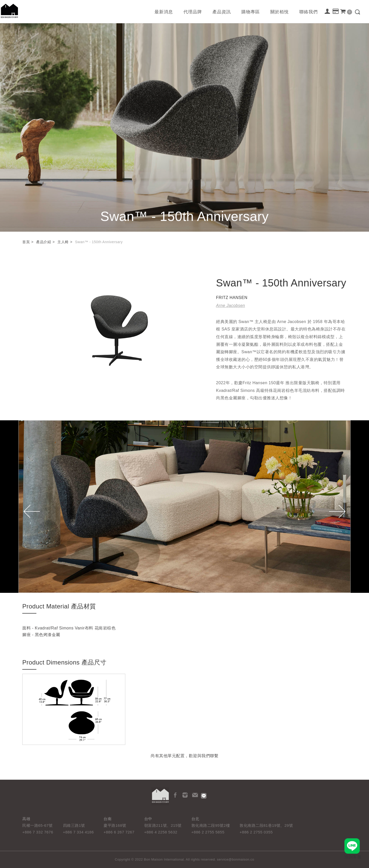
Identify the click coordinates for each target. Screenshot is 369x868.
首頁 (26, 242)
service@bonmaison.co (236, 859)
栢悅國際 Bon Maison (9, 11)
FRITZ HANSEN (232, 298)
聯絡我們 (309, 12)
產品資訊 (222, 12)
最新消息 (164, 12)
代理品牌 (193, 12)
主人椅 (63, 242)
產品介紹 (44, 242)
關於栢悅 (280, 12)
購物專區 (251, 12)
